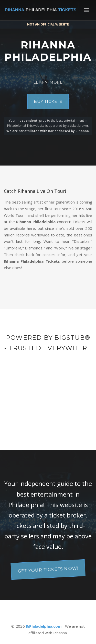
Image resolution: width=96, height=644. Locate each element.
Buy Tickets (48, 101)
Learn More (48, 82)
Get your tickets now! (48, 569)
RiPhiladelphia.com (44, 626)
